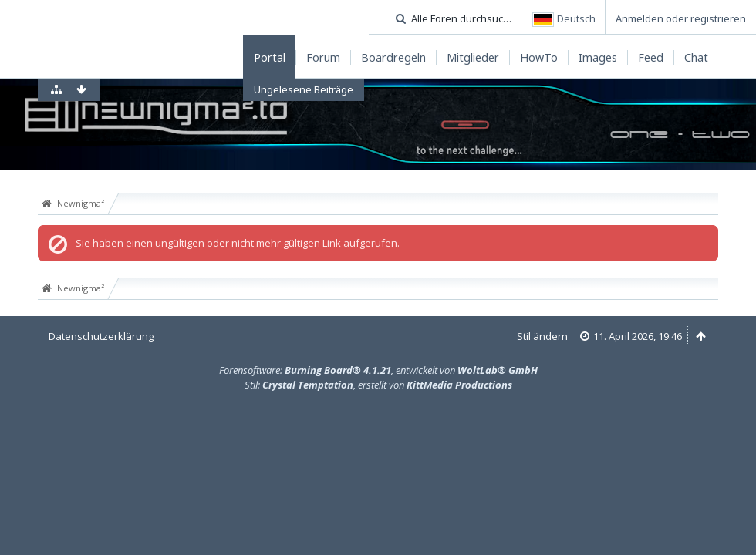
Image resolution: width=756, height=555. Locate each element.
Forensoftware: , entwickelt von (378, 370)
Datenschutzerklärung (101, 336)
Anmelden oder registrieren (681, 18)
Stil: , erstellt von (378, 385)
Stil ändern (542, 336)
